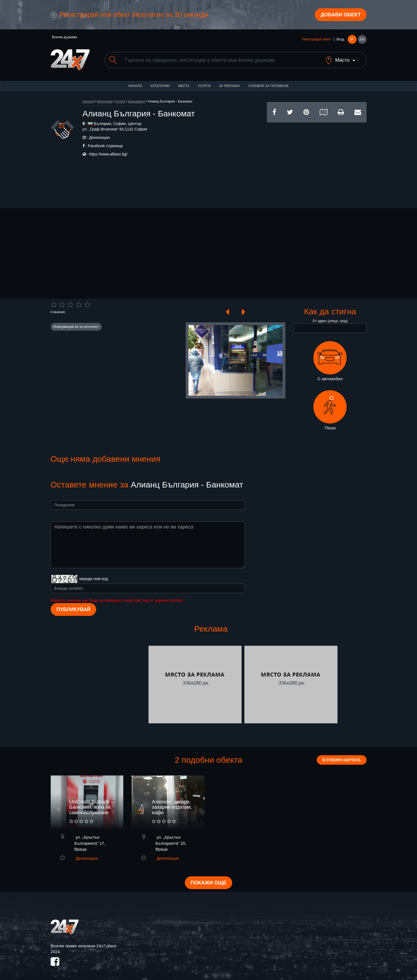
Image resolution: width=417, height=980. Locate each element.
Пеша (330, 410)
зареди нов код (94, 579)
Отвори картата (342, 760)
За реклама (229, 86)
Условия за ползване (268, 86)
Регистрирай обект (317, 39)
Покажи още (208, 883)
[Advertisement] (317, 161)
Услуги (204, 86)
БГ (352, 39)
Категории (160, 86)
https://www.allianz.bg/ (108, 154)
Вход (340, 39)
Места (184, 86)
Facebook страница (105, 146)
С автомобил (330, 361)
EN (362, 39)
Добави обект (341, 15)
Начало (135, 86)
